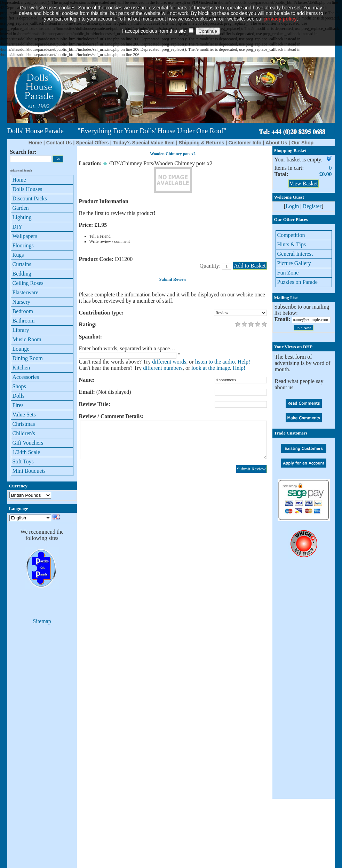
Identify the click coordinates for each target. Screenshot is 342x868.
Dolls (19, 396)
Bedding (22, 274)
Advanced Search (21, 170)
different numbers (163, 368)
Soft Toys (23, 461)
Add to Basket (250, 266)
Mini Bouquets (29, 471)
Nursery (22, 302)
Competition (291, 235)
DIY (17, 227)
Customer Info (245, 143)
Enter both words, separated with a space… (127, 348)
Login (292, 206)
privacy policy (280, 7)
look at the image (211, 368)
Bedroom (23, 311)
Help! (244, 362)
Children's (24, 433)
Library (21, 330)
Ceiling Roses (28, 283)
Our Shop (302, 143)
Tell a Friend (100, 236)
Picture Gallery (294, 263)
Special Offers (92, 143)
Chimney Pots (137, 163)
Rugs (18, 255)
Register (312, 206)
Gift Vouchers (28, 443)
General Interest (295, 254)
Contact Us (59, 143)
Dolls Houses (27, 189)
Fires (18, 405)
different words (169, 362)
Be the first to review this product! (117, 213)
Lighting (22, 217)
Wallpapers (25, 236)
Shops (19, 386)
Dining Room (28, 358)
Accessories (26, 377)
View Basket (304, 184)
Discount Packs (30, 198)
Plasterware (26, 292)
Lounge (21, 349)
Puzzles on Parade (297, 282)
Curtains (22, 264)
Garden (21, 208)
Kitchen (21, 368)
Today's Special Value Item (144, 143)
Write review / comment (110, 241)
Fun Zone (288, 273)
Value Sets (24, 415)
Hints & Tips (292, 244)
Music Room (27, 339)
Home (35, 143)
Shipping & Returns (202, 143)
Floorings (23, 245)
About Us (276, 143)
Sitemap (42, 621)
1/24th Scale (26, 452)
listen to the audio (215, 362)
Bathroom (24, 321)
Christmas (24, 424)
